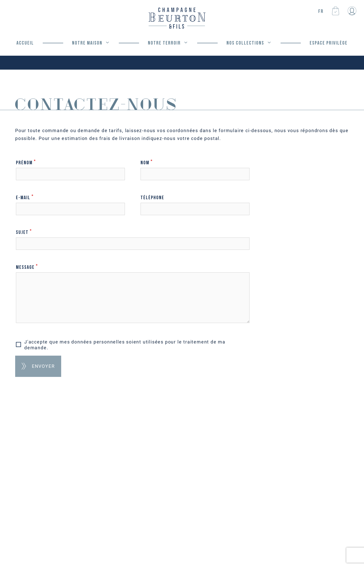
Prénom (70, 168)
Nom (195, 168)
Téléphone (195, 203)
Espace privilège (329, 43)
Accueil (25, 43)
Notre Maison (95, 43)
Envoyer (43, 366)
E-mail (70, 203)
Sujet (133, 238)
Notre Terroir (173, 43)
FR (321, 11)
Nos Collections (254, 43)
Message (133, 294)
